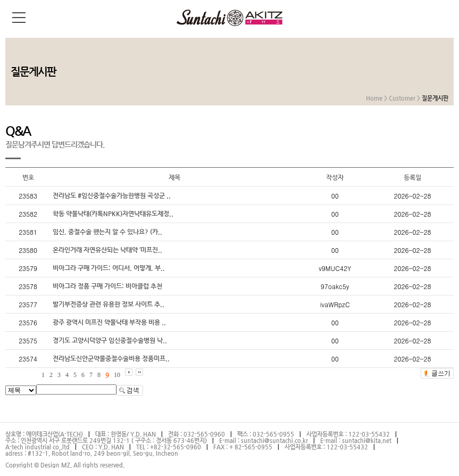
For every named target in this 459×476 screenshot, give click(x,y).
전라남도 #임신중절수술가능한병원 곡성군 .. (112, 195)
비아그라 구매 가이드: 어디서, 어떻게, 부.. (109, 268)
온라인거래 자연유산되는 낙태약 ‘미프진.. (107, 250)
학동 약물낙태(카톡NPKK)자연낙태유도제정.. (113, 214)
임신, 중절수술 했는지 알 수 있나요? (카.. (107, 232)
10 (117, 375)
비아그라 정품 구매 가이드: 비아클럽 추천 (107, 286)
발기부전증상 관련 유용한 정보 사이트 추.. (109, 304)
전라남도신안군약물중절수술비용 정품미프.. (111, 358)
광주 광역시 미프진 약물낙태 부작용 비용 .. (109, 322)
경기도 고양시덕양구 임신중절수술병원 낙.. (110, 340)
